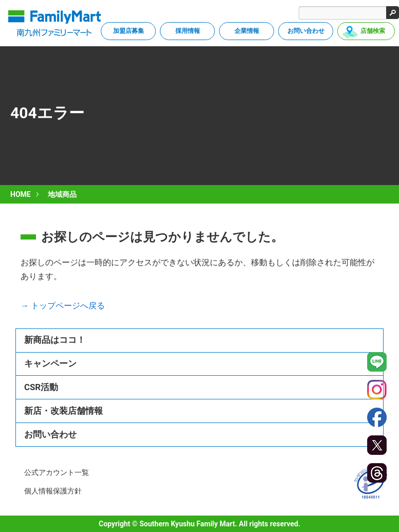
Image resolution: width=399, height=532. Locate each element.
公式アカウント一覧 (57, 472)
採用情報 (188, 31)
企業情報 (247, 31)
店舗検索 (373, 31)
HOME (21, 194)
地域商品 (62, 194)
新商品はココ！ (55, 340)
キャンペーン (50, 363)
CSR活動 (41, 387)
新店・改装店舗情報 (64, 411)
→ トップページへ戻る (63, 306)
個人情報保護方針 (53, 491)
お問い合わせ (306, 31)
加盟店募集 (129, 31)
